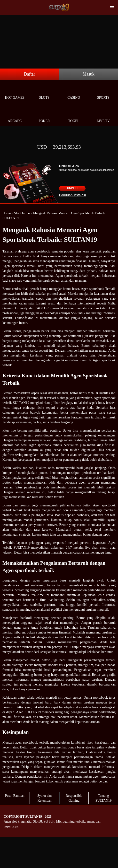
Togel (74, 115)
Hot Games (15, 92)
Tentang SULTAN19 (104, 798)
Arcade (15, 115)
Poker (44, 115)
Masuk (89, 74)
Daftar (30, 74)
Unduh (72, 188)
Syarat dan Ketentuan (44, 798)
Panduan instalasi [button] (73, 195)
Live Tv (103, 115)
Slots (44, 92)
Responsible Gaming (74, 798)
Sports (103, 92)
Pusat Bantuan (15, 796)
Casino (74, 92)
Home (7, 213)
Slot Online (22, 213)
